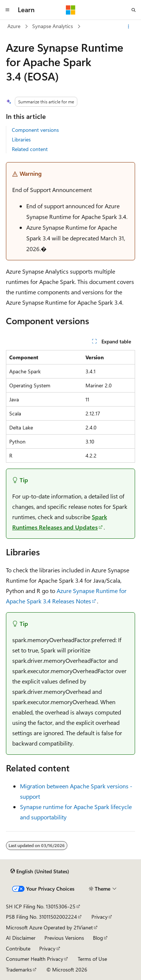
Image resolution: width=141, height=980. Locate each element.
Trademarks (19, 969)
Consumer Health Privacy (35, 959)
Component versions (35, 130)
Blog (98, 938)
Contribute (18, 948)
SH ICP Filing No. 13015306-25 (41, 906)
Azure (14, 26)
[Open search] (134, 10)
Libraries (21, 139)
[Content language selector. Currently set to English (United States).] (40, 871)
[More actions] (129, 27)
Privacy (100, 917)
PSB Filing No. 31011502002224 (41, 917)
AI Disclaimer (21, 938)
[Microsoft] (71, 10)
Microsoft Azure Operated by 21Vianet (49, 927)
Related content (30, 149)
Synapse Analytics (53, 26)
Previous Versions (64, 938)
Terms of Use (92, 959)
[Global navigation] (7, 10)
